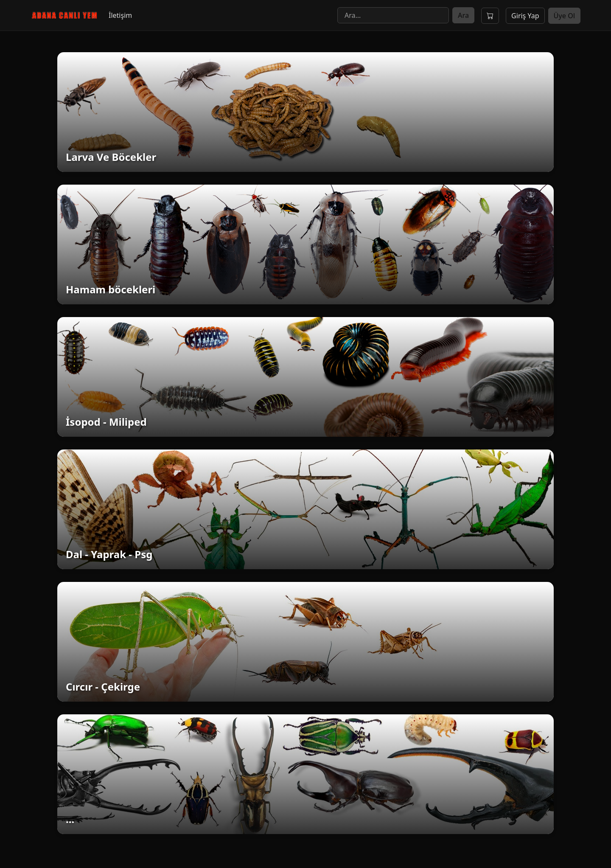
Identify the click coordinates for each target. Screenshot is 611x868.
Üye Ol (564, 16)
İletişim (120, 15)
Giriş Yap (525, 16)
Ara (463, 15)
